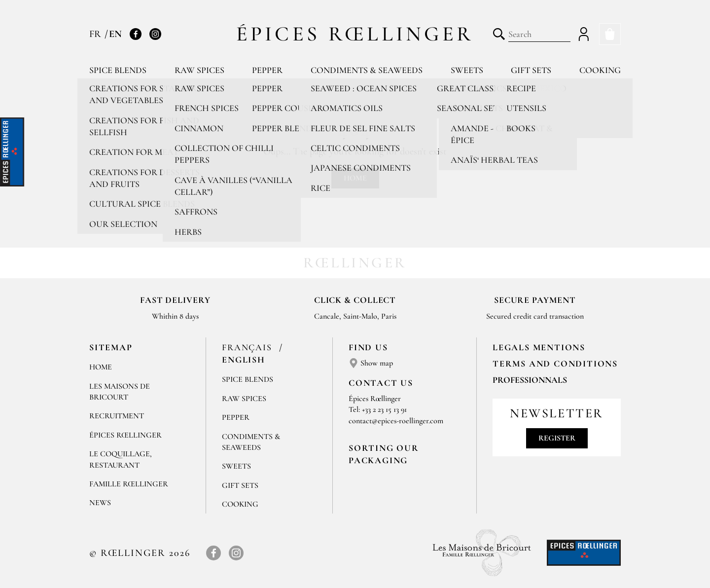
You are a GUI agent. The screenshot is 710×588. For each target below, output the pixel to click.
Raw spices (199, 70)
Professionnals (530, 380)
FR (96, 34)
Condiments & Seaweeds (367, 70)
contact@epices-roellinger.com (396, 421)
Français (248, 347)
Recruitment (117, 416)
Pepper (267, 70)
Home (355, 178)
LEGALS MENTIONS (539, 347)
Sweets (467, 70)
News (100, 503)
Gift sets (531, 70)
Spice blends (118, 70)
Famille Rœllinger (129, 484)
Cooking (600, 70)
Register (557, 438)
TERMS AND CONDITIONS (555, 364)
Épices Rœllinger (355, 34)
